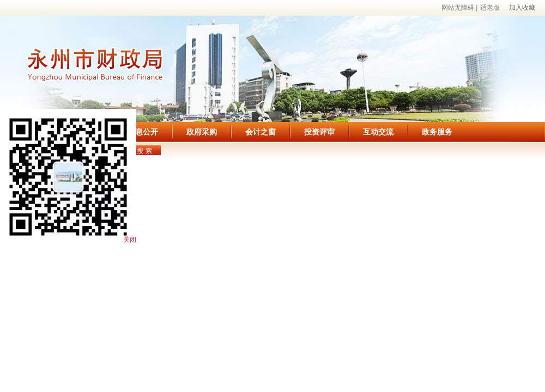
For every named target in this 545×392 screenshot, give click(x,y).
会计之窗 (261, 132)
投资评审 (319, 132)
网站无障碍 (458, 8)
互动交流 (378, 132)
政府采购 (202, 132)
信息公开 (143, 132)
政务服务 (437, 132)
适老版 (490, 8)
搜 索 (144, 151)
